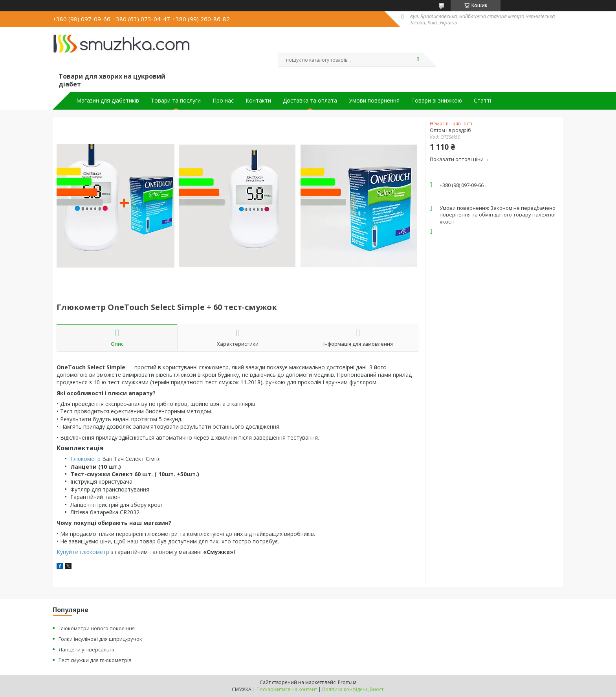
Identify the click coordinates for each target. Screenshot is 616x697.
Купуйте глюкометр (83, 552)
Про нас (223, 101)
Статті (482, 101)
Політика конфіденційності (353, 689)
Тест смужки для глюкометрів (95, 660)
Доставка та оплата (310, 101)
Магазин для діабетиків (108, 101)
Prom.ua (347, 682)
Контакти (258, 101)
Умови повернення (374, 101)
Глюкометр (85, 459)
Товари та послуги (176, 101)
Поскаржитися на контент (287, 689)
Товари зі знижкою (437, 101)
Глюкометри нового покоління (97, 628)
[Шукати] (418, 60)
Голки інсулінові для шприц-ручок (100, 639)
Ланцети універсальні (86, 649)
